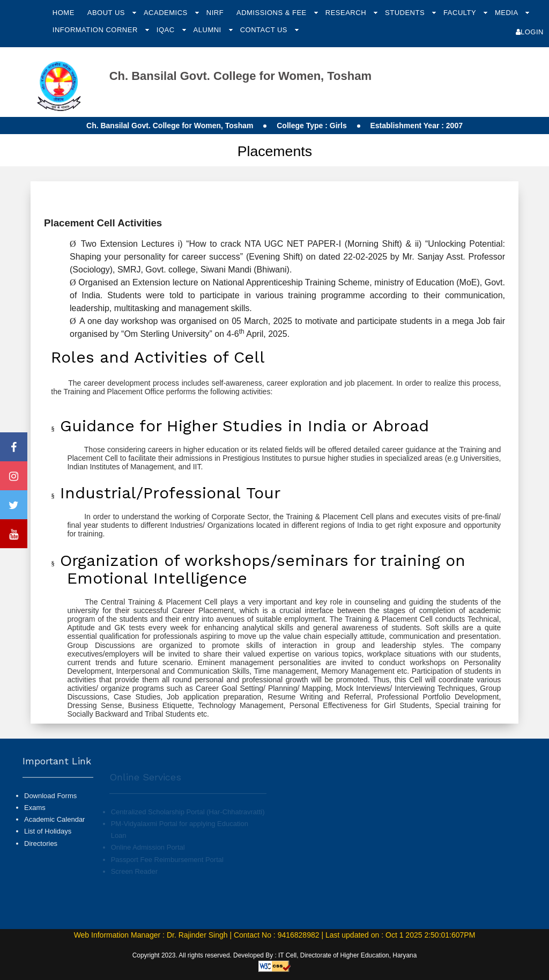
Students (406, 13)
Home (64, 13)
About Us (107, 13)
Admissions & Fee (273, 13)
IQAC (167, 30)
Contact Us (265, 30)
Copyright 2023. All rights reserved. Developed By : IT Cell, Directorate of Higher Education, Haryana (275, 955)
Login (530, 32)
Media (507, 13)
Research (347, 13)
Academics (167, 13)
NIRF (215, 13)
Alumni (209, 30)
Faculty (461, 13)
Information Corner (96, 30)
